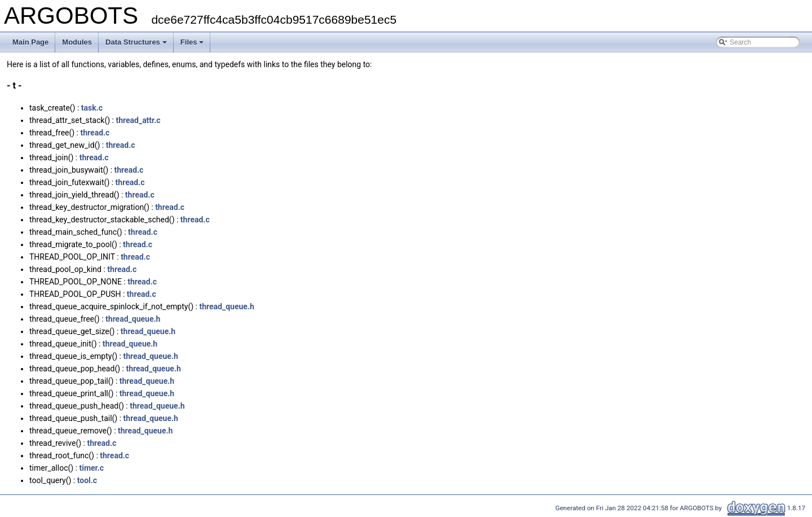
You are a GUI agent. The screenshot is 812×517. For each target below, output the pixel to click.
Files (192, 42)
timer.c (91, 468)
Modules (77, 42)
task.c (92, 108)
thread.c (95, 133)
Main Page (30, 42)
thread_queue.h (226, 306)
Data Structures (136, 42)
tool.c (87, 480)
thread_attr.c (138, 120)
